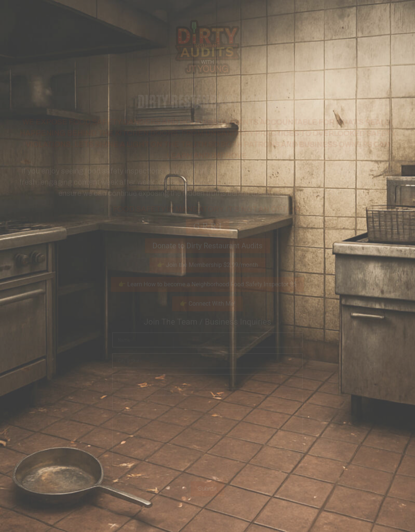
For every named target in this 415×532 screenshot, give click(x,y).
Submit (207, 489)
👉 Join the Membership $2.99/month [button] (207, 265)
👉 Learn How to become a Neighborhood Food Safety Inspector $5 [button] (207, 284)
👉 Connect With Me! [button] (207, 304)
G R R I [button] (208, 226)
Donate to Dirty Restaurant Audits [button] (207, 246)
